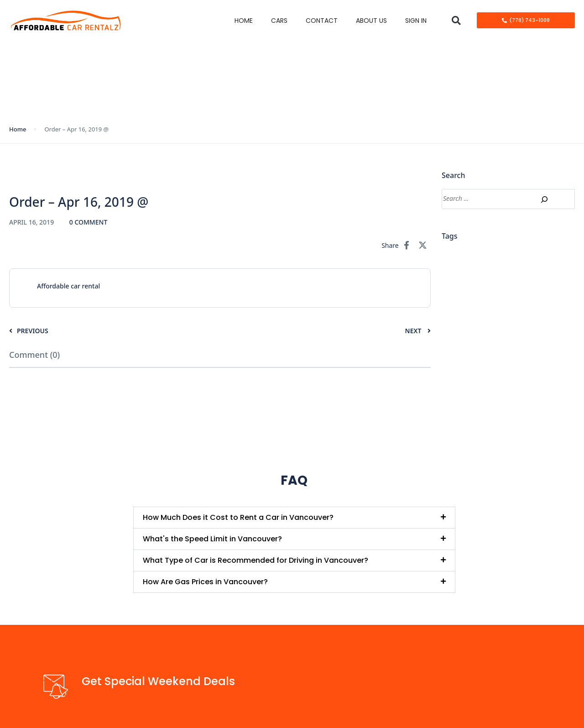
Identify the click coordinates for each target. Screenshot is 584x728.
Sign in (416, 21)
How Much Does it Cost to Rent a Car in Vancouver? (238, 517)
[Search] (544, 199)
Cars (279, 21)
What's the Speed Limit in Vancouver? (212, 539)
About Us (371, 21)
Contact (322, 21)
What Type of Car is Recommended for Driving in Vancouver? (255, 560)
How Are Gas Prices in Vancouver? (205, 582)
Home (244, 21)
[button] (456, 20)
